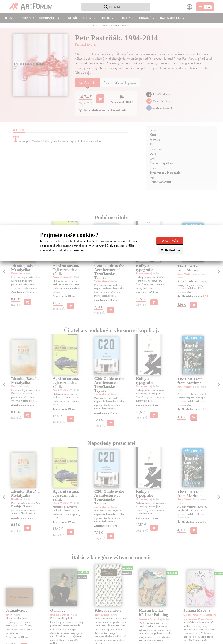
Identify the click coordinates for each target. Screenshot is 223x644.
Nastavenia (171, 250)
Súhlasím (170, 241)
